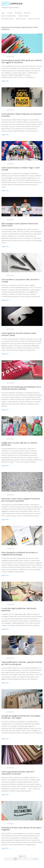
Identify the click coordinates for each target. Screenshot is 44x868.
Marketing (18, 13)
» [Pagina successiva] (31, 859)
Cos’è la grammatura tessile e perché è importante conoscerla (18, 773)
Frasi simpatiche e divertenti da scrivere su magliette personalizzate (20, 554)
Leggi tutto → (6, 81)
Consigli (10, 13)
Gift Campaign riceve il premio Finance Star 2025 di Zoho (20, 225)
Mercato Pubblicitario (9, 16)
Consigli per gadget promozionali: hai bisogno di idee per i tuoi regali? (21, 717)
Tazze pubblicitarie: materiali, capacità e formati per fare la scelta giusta (22, 663)
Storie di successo (34, 19)
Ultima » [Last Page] (36, 859)
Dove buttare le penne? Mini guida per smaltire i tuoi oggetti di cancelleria (22, 61)
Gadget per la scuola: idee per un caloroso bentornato (19, 444)
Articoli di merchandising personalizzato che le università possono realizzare (21, 388)
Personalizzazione (8, 19)
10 (26, 859)
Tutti (3, 13)
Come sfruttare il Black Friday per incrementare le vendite (21, 115)
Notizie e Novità (24, 16)
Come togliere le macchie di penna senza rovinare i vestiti (19, 334)
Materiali (27, 13)
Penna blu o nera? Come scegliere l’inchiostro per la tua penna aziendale (21, 500)
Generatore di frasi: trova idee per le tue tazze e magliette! (21, 829)
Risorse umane (21, 19)
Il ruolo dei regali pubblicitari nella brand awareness (19, 609)
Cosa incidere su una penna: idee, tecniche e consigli (20, 281)
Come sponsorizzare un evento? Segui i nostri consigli (21, 169)
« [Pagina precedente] (8, 859)
